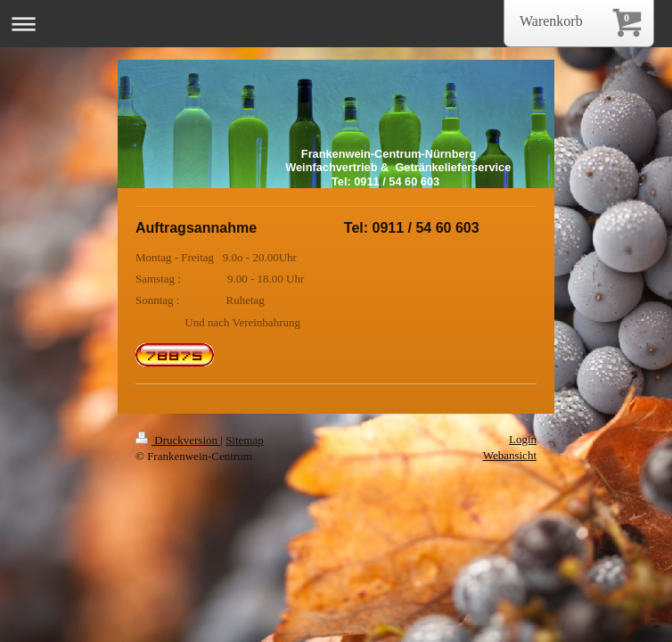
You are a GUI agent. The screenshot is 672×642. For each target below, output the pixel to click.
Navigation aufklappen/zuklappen (336, 24)
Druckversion (178, 440)
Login (523, 439)
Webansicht (510, 455)
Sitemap (245, 440)
